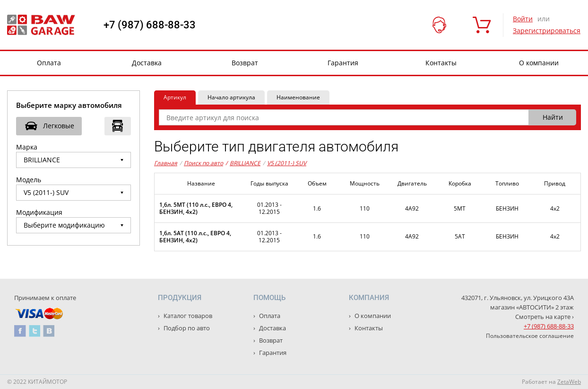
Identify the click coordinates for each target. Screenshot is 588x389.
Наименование (298, 97)
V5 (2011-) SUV (287, 163)
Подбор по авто (186, 328)
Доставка (147, 63)
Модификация (39, 212)
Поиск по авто (203, 163)
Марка (27, 147)
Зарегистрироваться (547, 31)
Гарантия (343, 63)
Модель (29, 180)
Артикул (175, 97)
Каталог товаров (187, 316)
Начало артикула (231, 97)
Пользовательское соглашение (530, 336)
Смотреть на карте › (545, 317)
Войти (523, 19)
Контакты (441, 63)
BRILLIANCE (243, 163)
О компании (539, 63)
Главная (166, 163)
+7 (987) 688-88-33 (150, 25)
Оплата (49, 63)
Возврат (245, 63)
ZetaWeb (569, 382)
